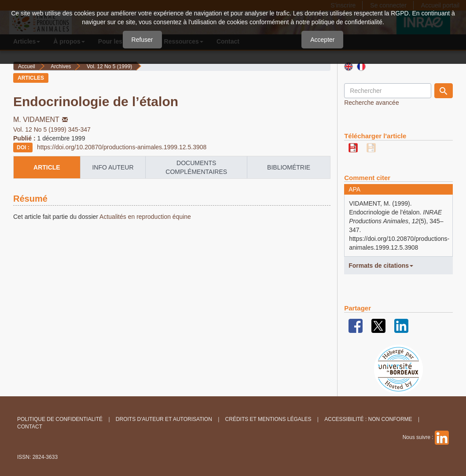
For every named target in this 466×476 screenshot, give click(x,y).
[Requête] (387, 91)
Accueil (27, 66)
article (47, 167)
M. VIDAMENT (41, 120)
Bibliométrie (289, 167)
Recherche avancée (372, 103)
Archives (61, 66)
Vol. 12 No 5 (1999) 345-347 (52, 129)
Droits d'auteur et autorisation (164, 419)
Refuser (142, 40)
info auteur (113, 167)
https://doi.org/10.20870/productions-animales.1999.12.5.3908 (122, 147)
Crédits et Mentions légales (268, 419)
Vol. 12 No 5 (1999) (109, 66)
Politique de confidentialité (60, 419)
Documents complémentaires (196, 167)
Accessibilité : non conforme (368, 419)
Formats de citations (381, 266)
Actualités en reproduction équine (145, 217)
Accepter (322, 40)
